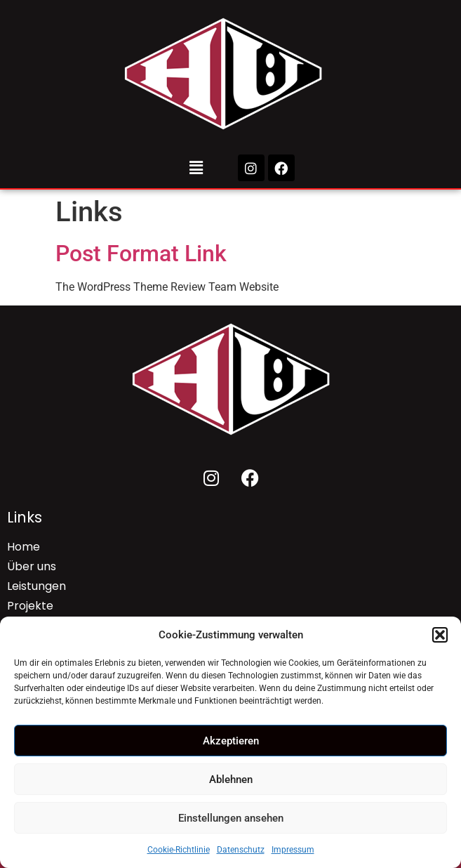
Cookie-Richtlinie (179, 850)
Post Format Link (141, 254)
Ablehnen (231, 780)
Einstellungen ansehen (231, 818)
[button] (440, 635)
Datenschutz (241, 850)
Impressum (293, 850)
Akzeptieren (231, 741)
